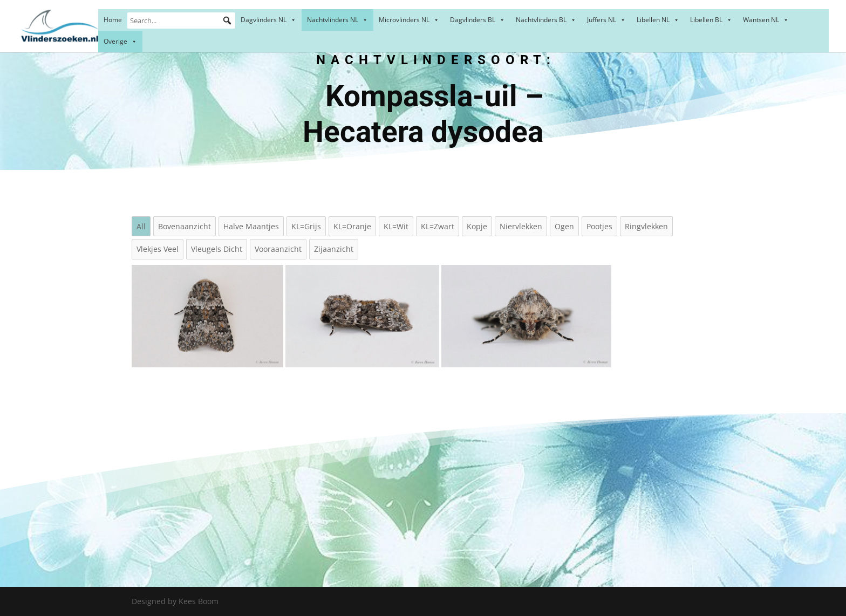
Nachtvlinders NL (337, 20)
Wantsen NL (766, 20)
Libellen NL (658, 20)
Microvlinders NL (409, 20)
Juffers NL (606, 20)
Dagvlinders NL (268, 20)
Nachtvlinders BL (546, 20)
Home (113, 20)
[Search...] (181, 20)
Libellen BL (711, 20)
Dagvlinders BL (477, 20)
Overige (120, 41)
